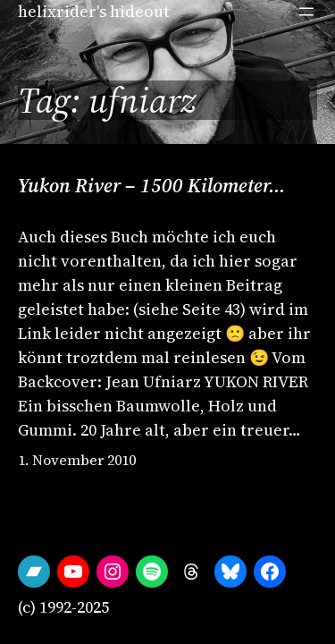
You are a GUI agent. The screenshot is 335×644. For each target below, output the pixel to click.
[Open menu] (306, 12)
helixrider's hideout (94, 11)
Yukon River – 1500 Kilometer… (152, 185)
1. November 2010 (77, 460)
